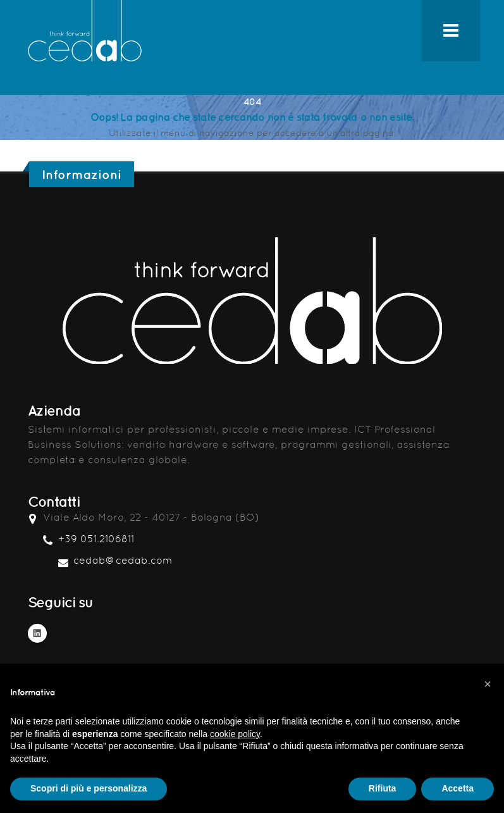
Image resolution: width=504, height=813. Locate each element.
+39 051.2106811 (96, 539)
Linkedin (37, 633)
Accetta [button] (458, 788)
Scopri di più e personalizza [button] (89, 788)
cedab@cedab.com (123, 560)
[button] (488, 684)
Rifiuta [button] (383, 788)
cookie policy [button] (235, 734)
